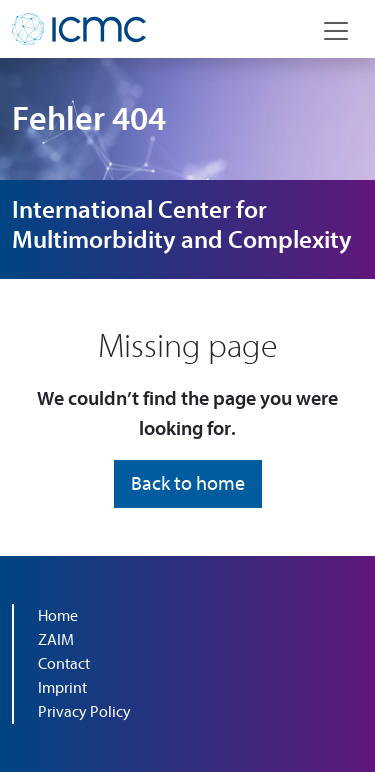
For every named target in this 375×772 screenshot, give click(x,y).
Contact (64, 664)
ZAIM (56, 640)
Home (58, 616)
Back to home (188, 483)
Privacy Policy (84, 712)
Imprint (62, 688)
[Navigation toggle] (336, 31)
